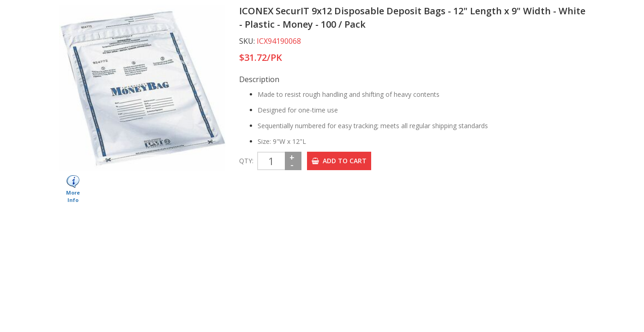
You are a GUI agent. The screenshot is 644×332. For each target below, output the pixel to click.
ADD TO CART (339, 161)
